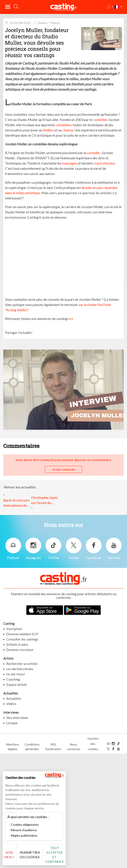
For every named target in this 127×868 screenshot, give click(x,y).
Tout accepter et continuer (56, 855)
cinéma (68, 130)
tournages (70, 163)
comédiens (64, 125)
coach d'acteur (104, 163)
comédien (100, 120)
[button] (110, 7)
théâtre (48, 130)
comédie (93, 153)
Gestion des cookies (93, 744)
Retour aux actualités (20, 487)
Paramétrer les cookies (31, 855)
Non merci (11, 855)
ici (71, 318)
